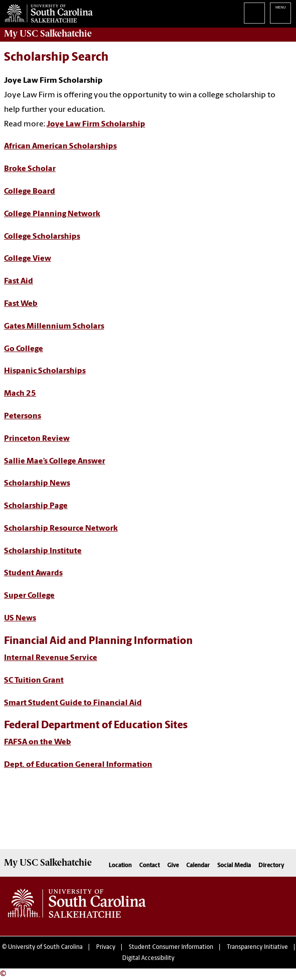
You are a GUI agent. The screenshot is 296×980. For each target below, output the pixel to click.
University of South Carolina (45, 947)
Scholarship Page (36, 506)
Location (120, 866)
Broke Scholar (30, 169)
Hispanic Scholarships (45, 371)
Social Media (234, 866)
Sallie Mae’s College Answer (55, 461)
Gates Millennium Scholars (54, 326)
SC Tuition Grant (34, 681)
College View (28, 259)
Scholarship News (37, 483)
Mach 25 (20, 394)
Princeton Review (37, 439)
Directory (271, 866)
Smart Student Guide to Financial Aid (73, 703)
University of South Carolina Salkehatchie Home (46, 11)
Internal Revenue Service (51, 658)
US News (20, 618)
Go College (24, 349)
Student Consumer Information (171, 947)
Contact (150, 866)
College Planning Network (52, 214)
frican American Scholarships (63, 146)
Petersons (23, 416)
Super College (29, 596)
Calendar (198, 866)
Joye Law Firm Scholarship (96, 124)
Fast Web (21, 304)
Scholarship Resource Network (61, 529)
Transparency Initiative (257, 947)
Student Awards (33, 573)
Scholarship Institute (43, 551)
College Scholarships (42, 237)
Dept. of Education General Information (78, 765)
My (48, 34)
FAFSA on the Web (38, 742)
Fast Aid (19, 281)
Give (173, 866)
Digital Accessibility (148, 958)
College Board (30, 192)
